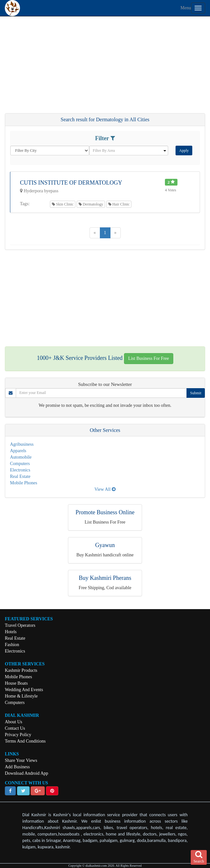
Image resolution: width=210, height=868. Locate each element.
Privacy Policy (18, 735)
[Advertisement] (105, 68)
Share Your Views (21, 760)
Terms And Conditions (25, 741)
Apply (184, 151)
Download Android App (27, 773)
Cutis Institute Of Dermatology (71, 183)
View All (105, 489)
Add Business (17, 767)
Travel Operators (20, 625)
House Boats (16, 683)
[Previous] (95, 233)
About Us (14, 722)
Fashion (12, 645)
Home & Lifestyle (21, 696)
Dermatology (91, 204)
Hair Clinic (119, 204)
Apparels (18, 451)
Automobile (21, 457)
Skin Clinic (63, 204)
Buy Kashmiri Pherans (105, 578)
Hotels (11, 632)
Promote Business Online (105, 512)
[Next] (115, 233)
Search (199, 857)
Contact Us (15, 728)
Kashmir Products (21, 670)
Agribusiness (22, 444)
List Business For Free (148, 358)
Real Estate (20, 476)
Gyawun (105, 545)
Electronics (20, 470)
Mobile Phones (24, 483)
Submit (196, 393)
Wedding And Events (24, 690)
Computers (20, 464)
